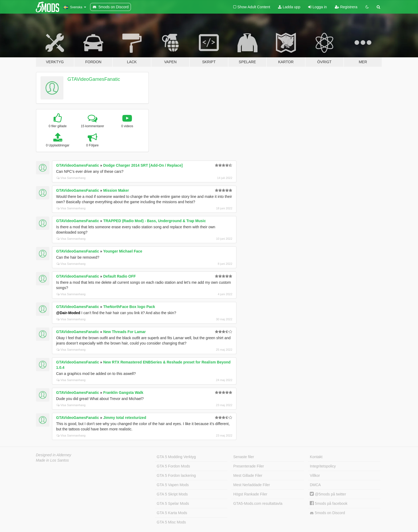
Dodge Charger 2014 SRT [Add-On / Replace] (143, 165)
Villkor (315, 475)
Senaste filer (244, 457)
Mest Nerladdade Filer (252, 485)
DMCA (315, 485)
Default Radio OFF (119, 276)
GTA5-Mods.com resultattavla (258, 503)
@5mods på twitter (328, 494)
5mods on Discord (327, 513)
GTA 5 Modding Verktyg (176, 457)
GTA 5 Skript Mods (172, 494)
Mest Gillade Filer (248, 475)
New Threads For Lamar (124, 332)
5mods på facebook (329, 503)
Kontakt (316, 457)
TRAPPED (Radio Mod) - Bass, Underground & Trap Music (154, 221)
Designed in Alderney (54, 455)
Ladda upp (289, 7)
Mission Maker (116, 190)
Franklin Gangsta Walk (123, 393)
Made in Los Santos (53, 460)
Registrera (346, 7)
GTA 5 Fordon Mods (173, 466)
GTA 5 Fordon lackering (176, 475)
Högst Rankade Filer (250, 494)
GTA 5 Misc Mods (171, 522)
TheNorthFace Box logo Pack (129, 307)
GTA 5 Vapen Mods (173, 485)
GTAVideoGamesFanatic (94, 79)
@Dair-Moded (68, 313)
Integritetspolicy (323, 466)
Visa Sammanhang (71, 178)
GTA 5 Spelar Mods (173, 503)
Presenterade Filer (249, 466)
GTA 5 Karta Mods (172, 513)
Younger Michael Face (123, 251)
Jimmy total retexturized (125, 418)
